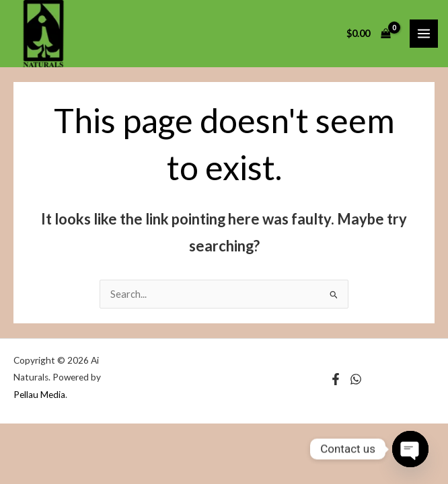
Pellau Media (39, 395)
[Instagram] (356, 379)
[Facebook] (336, 379)
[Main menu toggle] (424, 34)
